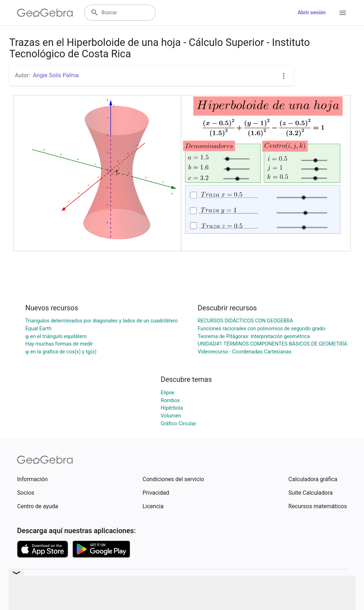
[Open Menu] (343, 13)
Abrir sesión (312, 13)
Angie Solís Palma (56, 75)
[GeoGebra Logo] (45, 13)
